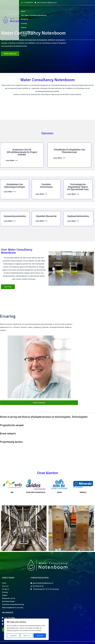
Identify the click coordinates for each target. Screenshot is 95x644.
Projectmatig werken (11, 442)
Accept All (40, 636)
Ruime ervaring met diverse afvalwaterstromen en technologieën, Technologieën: (44, 417)
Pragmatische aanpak (12, 425)
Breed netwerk (8, 434)
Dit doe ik (24, 19)
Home (23, 11)
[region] (26, 629)
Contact (24, 36)
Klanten (24, 28)
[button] (47, 417)
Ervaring (24, 23)
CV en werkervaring (28, 32)
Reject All (27, 636)
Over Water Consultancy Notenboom (34, 15)
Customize (13, 636)
